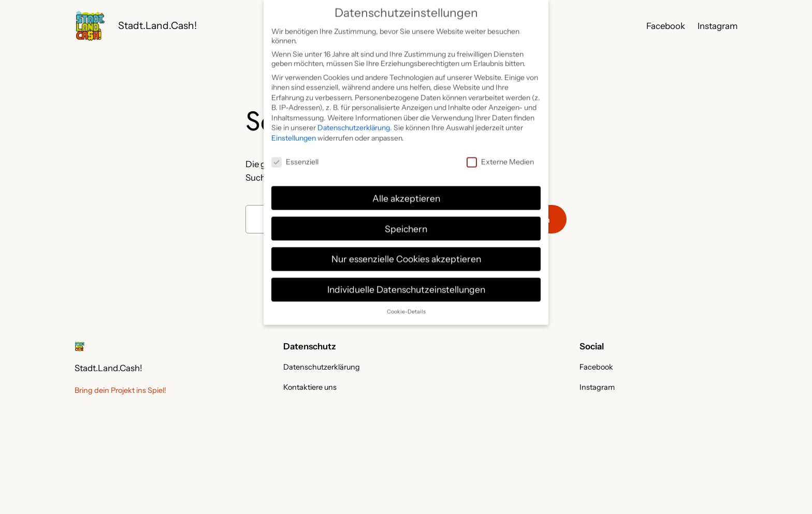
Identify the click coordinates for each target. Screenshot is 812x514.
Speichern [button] (406, 220)
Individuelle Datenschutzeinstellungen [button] (406, 281)
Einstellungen (294, 130)
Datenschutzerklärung (354, 120)
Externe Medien (500, 154)
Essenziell (295, 154)
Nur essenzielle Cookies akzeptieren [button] (406, 251)
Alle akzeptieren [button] (406, 190)
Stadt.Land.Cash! (157, 25)
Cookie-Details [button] (406, 304)
